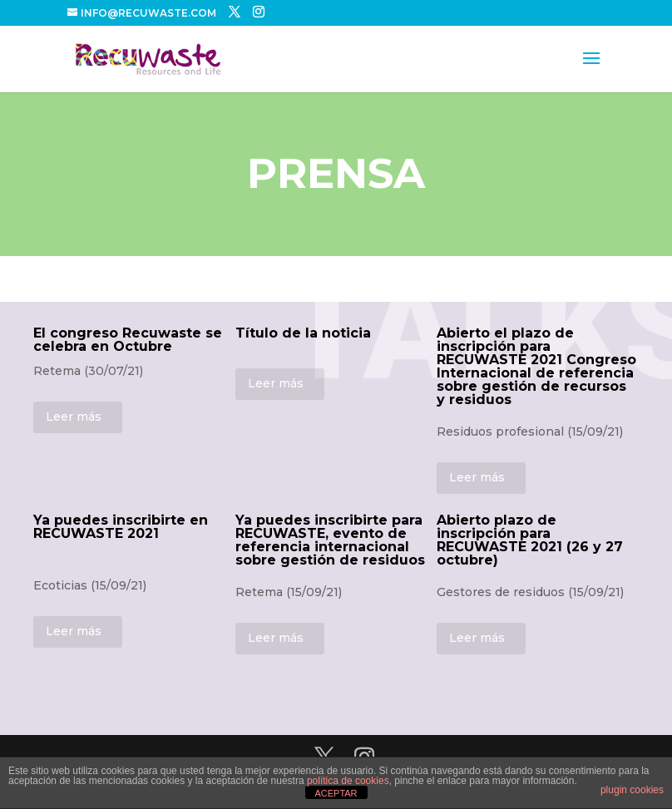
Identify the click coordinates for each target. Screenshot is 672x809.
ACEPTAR (336, 793)
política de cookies (348, 781)
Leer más (74, 417)
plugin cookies (632, 790)
